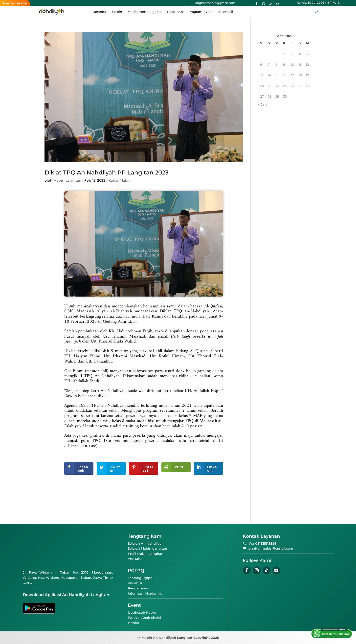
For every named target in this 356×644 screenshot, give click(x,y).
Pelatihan (175, 12)
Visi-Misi (135, 559)
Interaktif (226, 12)
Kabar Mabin (120, 180)
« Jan (262, 104)
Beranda (99, 12)
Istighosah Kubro (142, 612)
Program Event (201, 12)
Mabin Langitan (67, 180)
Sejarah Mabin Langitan (147, 548)
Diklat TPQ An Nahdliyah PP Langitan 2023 (106, 172)
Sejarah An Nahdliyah (146, 543)
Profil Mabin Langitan (146, 554)
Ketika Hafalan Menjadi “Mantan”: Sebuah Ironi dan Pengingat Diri (164, 3)
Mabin (117, 12)
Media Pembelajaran (145, 12)
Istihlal (133, 623)
